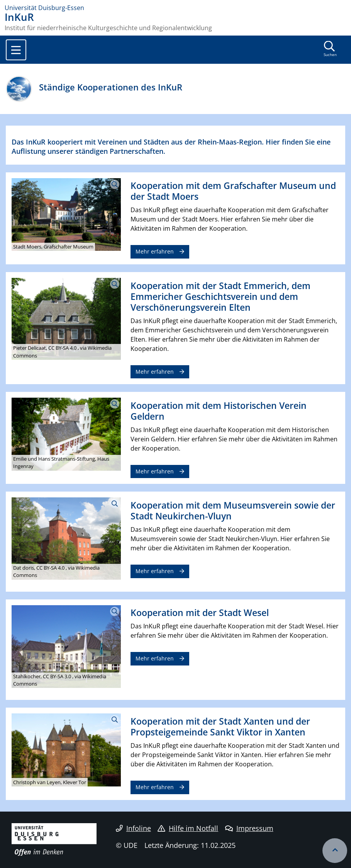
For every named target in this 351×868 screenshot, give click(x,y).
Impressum (249, 828)
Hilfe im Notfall (188, 828)
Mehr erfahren (155, 251)
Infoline (133, 828)
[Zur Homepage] (175, 8)
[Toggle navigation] (16, 50)
